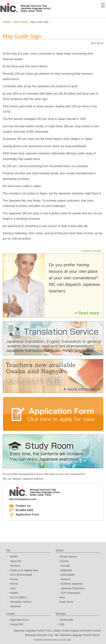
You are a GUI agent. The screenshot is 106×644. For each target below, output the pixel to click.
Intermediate (68, 575)
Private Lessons (68, 557)
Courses (64, 561)
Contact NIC (17, 624)
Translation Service (21, 602)
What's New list (92, 251)
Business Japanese (72, 584)
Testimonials (66, 620)
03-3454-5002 (21, 510)
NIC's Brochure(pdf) (21, 575)
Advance (65, 579)
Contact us (20, 506)
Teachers (15, 566)
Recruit (14, 584)
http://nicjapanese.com (23, 499)
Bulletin (14, 593)
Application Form (24, 514)
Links (13, 588)
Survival (65, 566)
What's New (20, 22)
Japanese (15, 606)
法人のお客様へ (19, 597)
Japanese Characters (73, 588)
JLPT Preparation (70, 593)
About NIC (16, 561)
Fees (62, 597)
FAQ (62, 624)
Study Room (66, 602)
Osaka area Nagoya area (24, 570)
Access (14, 579)
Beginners (66, 570)
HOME (6, 22)
